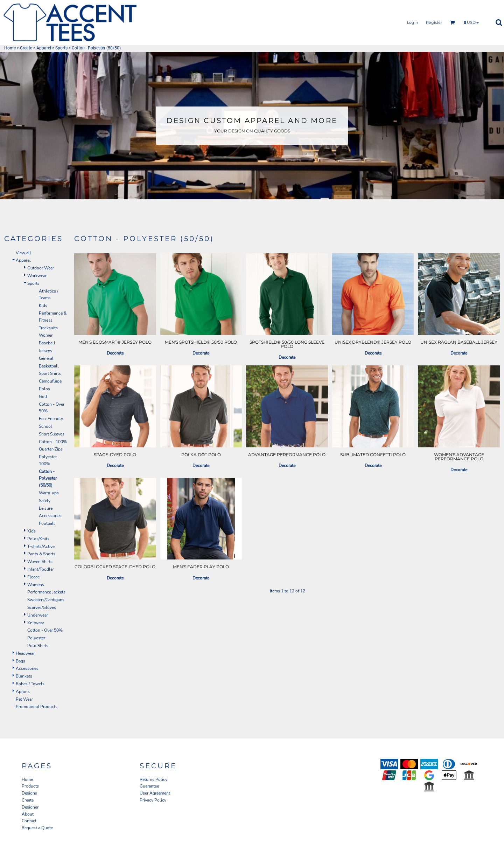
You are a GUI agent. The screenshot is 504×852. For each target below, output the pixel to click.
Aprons (23, 692)
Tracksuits (48, 328)
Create (26, 48)
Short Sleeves (52, 434)
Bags (20, 661)
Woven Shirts (40, 562)
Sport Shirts (50, 373)
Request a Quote (37, 828)
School (45, 426)
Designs (29, 793)
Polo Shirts (38, 646)
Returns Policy (153, 779)
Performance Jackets (46, 592)
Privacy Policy (153, 800)
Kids (43, 305)
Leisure (46, 508)
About (28, 814)
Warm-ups (49, 493)
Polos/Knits (38, 539)
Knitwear (36, 623)
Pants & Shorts (41, 554)
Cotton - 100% (53, 442)
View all (23, 253)
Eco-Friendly (51, 419)
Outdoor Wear (41, 268)
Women (46, 335)
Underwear (38, 615)
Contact (29, 821)
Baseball (47, 343)
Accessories (50, 516)
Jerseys (45, 351)
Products (30, 786)
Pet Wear (24, 699)
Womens (36, 585)
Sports (61, 48)
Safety (45, 501)
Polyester (36, 638)
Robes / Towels (30, 684)
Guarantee (149, 786)
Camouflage (50, 381)
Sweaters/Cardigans (46, 600)
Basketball (49, 366)
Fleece (33, 577)
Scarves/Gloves (42, 607)
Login (412, 22)
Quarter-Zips (51, 449)
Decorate (115, 353)
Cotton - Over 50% (45, 630)
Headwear (25, 653)
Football (47, 523)
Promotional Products (37, 707)
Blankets (24, 676)
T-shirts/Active (41, 547)
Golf (43, 397)
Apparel (44, 48)
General (46, 358)
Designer (30, 807)
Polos (44, 389)
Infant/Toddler (41, 569)
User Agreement (155, 793)
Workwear (37, 276)
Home (10, 48)
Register (434, 22)
